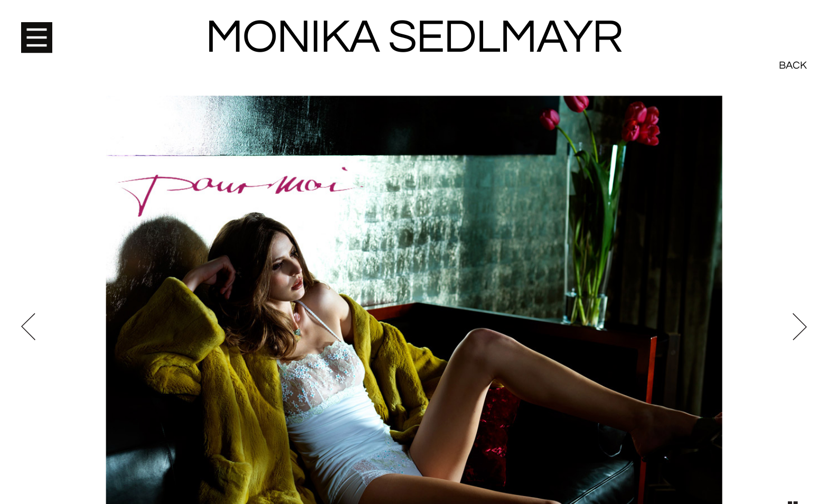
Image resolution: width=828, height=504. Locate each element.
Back (793, 26)
